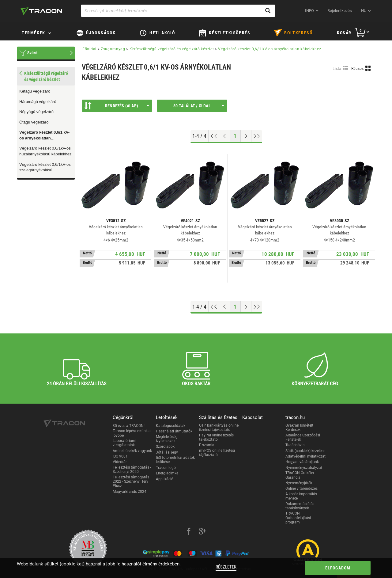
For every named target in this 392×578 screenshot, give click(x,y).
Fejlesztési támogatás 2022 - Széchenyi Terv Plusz (131, 482)
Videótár (120, 462)
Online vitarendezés (302, 489)
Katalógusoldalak (171, 426)
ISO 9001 (120, 456)
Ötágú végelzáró (34, 122)
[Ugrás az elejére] (214, 136)
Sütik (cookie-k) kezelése (305, 451)
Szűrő (32, 53)
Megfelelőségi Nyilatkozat (167, 439)
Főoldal (89, 49)
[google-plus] (202, 532)
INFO (309, 11)
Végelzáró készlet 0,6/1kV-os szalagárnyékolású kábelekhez (45, 168)
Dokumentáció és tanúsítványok (300, 506)
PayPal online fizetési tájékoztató (217, 437)
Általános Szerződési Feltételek (303, 437)
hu (364, 11)
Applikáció (165, 479)
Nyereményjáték (299, 483)
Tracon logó (166, 468)
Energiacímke (167, 473)
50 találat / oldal (199, 106)
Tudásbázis (295, 445)
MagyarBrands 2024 (130, 492)
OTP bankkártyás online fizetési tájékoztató (219, 428)
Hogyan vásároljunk (302, 462)
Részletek (226, 567)
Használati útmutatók (174, 431)
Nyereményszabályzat (304, 468)
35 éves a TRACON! (129, 426)
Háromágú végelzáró (38, 102)
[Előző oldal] (225, 136)
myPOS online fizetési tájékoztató (217, 453)
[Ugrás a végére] (257, 136)
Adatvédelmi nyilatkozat (305, 456)
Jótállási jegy (167, 452)
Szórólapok (165, 447)
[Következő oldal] (246, 136)
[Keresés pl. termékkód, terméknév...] (178, 11)
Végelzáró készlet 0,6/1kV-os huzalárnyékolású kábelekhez (45, 151)
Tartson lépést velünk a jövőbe (132, 433)
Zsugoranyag (113, 49)
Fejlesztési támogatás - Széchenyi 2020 (132, 470)
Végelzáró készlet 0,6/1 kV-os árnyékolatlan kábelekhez (44, 135)
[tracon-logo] (41, 11)
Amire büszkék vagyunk (132, 451)
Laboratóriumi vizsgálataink (124, 443)
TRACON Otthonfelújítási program (298, 518)
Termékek (34, 33)
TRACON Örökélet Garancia (300, 475)
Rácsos (358, 68)
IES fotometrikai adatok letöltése (175, 460)
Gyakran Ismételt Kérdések (299, 428)
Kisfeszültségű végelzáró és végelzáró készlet (172, 49)
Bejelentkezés (340, 11)
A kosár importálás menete (301, 496)
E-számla (207, 445)
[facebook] (189, 532)
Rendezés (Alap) (117, 106)
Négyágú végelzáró (36, 112)
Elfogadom (338, 568)
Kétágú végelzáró (35, 91)
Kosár (344, 33)
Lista (337, 68)
